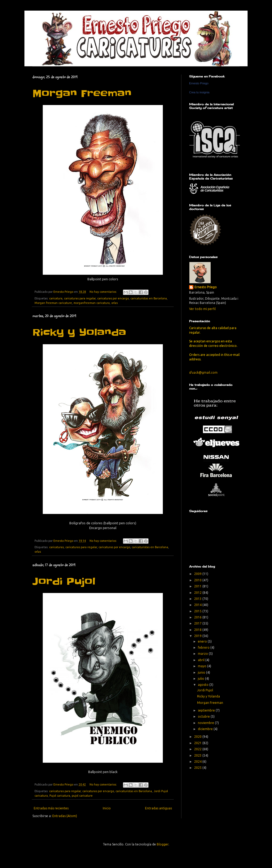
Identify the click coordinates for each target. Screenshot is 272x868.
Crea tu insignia (199, 92)
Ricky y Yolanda (79, 332)
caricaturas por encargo (113, 298)
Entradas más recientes (51, 808)
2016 (198, 617)
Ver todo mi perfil (202, 309)
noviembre (206, 723)
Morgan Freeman (82, 93)
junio (202, 672)
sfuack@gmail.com (203, 372)
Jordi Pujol (64, 581)
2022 (198, 749)
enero (203, 641)
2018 (198, 630)
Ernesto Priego (199, 83)
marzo (203, 654)
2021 (198, 743)
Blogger (163, 844)
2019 (198, 636)
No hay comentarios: (104, 292)
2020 (198, 737)
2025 (198, 768)
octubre (204, 716)
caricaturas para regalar (80, 298)
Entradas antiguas (158, 808)
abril (202, 660)
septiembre (207, 710)
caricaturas (56, 547)
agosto (204, 685)
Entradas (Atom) (65, 816)
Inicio (107, 808)
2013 (198, 599)
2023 (198, 755)
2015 (198, 611)
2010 (198, 580)
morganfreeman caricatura (92, 303)
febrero (204, 647)
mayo (203, 666)
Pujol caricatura (60, 796)
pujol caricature (82, 796)
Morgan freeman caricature (53, 303)
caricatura (56, 298)
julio (201, 679)
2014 (198, 605)
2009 (198, 574)
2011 (198, 586)
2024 (198, 762)
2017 (198, 623)
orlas (114, 303)
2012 (198, 593)
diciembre (206, 729)
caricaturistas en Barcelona (149, 298)
